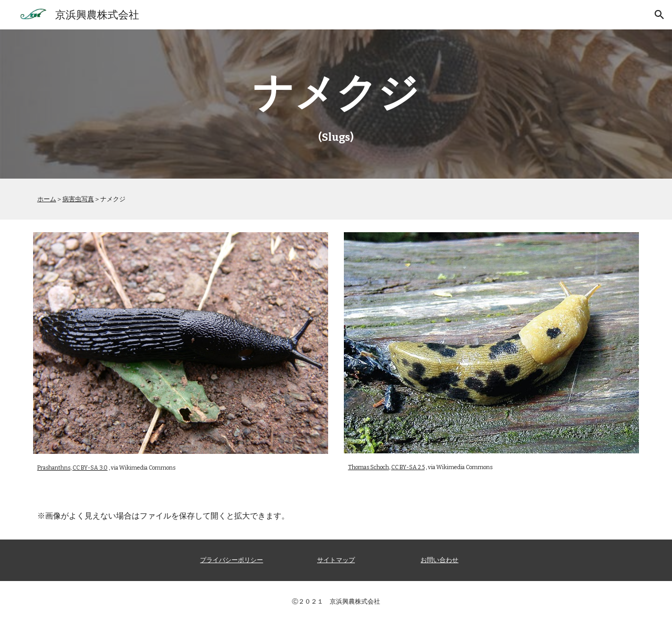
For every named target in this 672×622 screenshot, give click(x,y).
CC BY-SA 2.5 (408, 467)
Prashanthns (54, 468)
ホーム (47, 199)
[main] (336, 104)
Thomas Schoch (369, 467)
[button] (659, 15)
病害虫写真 (78, 199)
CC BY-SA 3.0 (90, 468)
